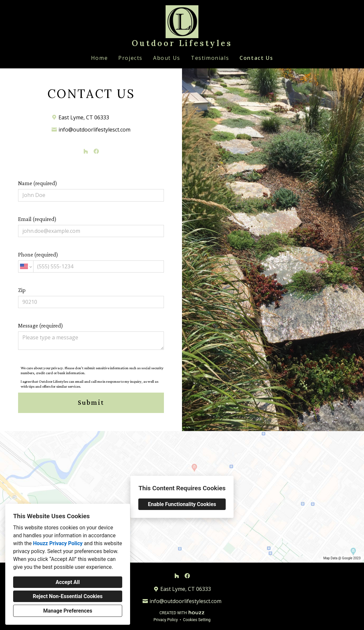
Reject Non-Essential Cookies (68, 596)
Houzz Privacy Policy (58, 543)
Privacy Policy (166, 620)
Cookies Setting (197, 620)
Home (99, 58)
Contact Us (256, 58)
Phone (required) (91, 262)
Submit (91, 402)
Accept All (68, 582)
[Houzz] (86, 151)
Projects (130, 58)
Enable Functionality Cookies (182, 504)
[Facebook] (96, 151)
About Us (167, 58)
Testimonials (210, 58)
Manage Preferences (68, 611)
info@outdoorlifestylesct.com (94, 130)
